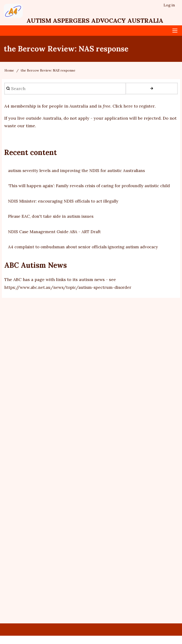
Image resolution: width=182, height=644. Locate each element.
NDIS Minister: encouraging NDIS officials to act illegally (67, 209)
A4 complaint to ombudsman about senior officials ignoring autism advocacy (87, 255)
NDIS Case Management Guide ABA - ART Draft (56, 240)
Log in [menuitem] (169, 5)
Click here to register (134, 107)
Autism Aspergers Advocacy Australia (101, 21)
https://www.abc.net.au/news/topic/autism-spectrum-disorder (70, 295)
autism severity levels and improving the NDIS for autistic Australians (80, 171)
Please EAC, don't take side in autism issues (53, 224)
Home (9, 71)
